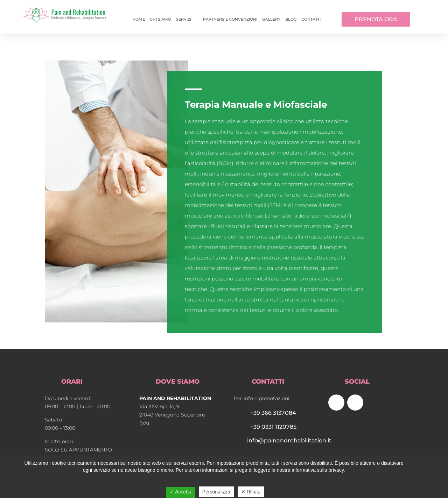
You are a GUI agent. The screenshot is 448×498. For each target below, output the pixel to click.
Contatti (311, 19)
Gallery (271, 19)
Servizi (184, 19)
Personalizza (216, 492)
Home (139, 19)
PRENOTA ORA (376, 19)
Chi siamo (160, 19)
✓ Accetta (181, 492)
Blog (291, 19)
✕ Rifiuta (251, 492)
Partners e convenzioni (230, 19)
